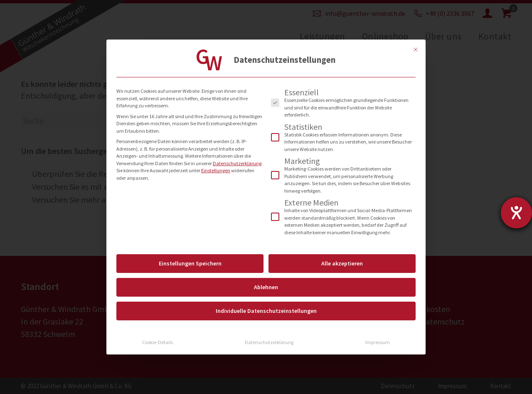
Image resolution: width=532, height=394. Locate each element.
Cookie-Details (158, 342)
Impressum (378, 342)
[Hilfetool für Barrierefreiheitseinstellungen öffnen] (516, 213)
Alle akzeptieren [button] (342, 263)
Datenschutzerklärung (237, 163)
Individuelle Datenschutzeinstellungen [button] (266, 311)
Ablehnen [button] (266, 287)
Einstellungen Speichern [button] (190, 263)
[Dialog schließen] (416, 50)
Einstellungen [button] (216, 170)
